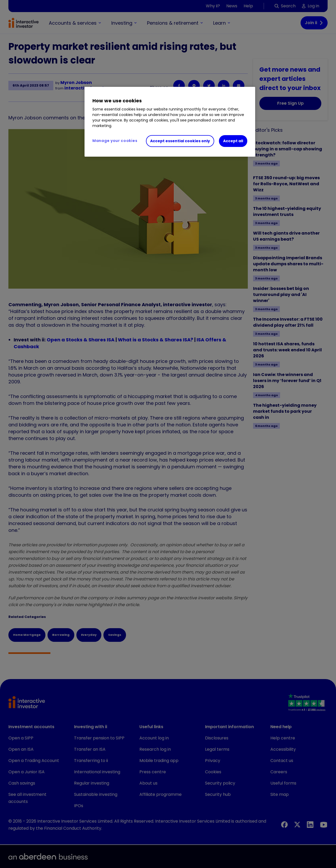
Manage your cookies (115, 141)
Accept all (233, 141)
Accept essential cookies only (180, 141)
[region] (170, 122)
